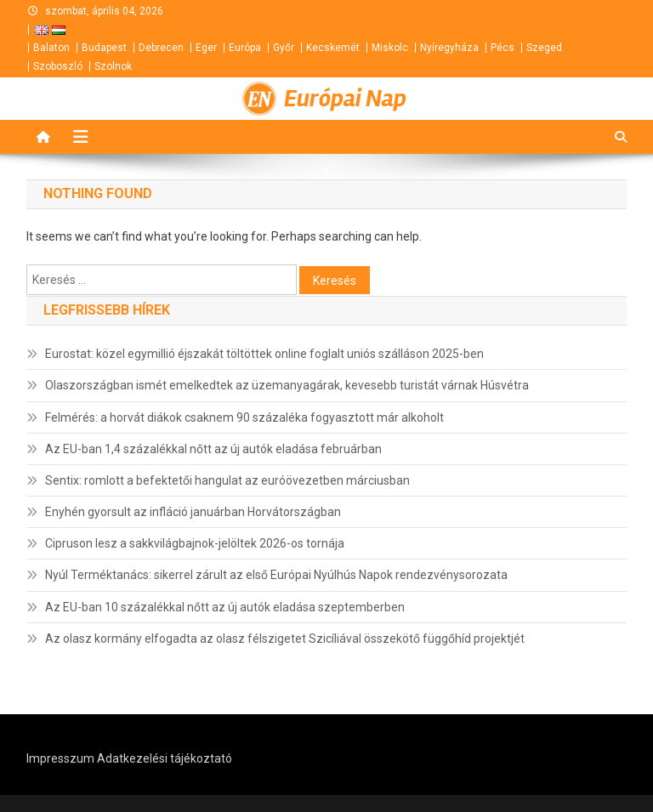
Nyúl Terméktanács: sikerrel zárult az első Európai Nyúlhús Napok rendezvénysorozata (276, 575)
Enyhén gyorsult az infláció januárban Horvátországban (193, 512)
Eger (206, 48)
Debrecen (161, 48)
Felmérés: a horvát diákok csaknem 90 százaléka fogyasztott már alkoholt (244, 417)
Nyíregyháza (449, 48)
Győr (284, 48)
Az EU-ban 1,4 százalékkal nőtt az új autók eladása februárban (213, 449)
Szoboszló (58, 66)
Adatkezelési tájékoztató (165, 758)
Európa (245, 48)
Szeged (544, 48)
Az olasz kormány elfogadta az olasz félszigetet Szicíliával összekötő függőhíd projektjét (285, 639)
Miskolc (390, 48)
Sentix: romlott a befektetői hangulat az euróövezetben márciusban (227, 480)
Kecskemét (333, 48)
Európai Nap (345, 99)
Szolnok (113, 66)
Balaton (51, 48)
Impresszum (60, 758)
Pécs (503, 48)
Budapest (104, 48)
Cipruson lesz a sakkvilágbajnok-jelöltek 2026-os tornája (195, 543)
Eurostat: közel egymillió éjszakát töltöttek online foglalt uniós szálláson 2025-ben (264, 354)
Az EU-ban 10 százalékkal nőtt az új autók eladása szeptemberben (225, 607)
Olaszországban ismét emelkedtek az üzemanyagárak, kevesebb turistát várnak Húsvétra (287, 385)
